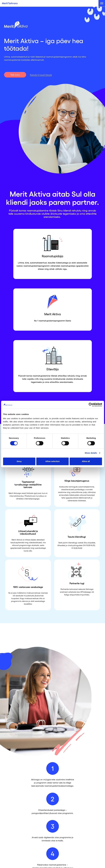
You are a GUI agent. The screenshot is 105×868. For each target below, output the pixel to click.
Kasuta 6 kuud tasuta (41, 75)
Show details (91, 453)
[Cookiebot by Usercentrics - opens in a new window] (91, 405)
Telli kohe (15, 75)
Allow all (86, 461)
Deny (19, 461)
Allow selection (52, 461)
